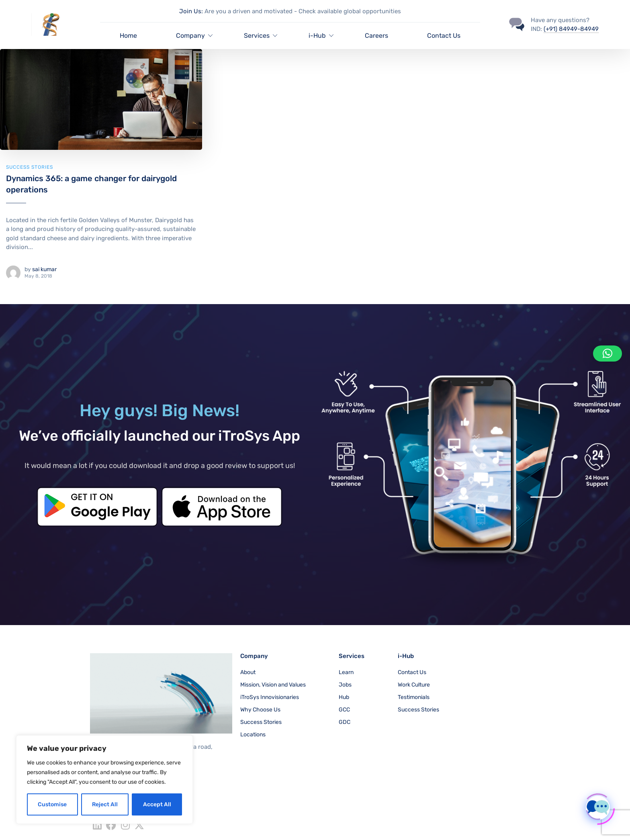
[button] (607, 354)
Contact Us (444, 36)
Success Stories (30, 167)
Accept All (157, 804)
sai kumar (44, 269)
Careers (376, 36)
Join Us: (191, 11)
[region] (104, 780)
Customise (52, 804)
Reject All (105, 804)
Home (128, 36)
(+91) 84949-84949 (571, 29)
